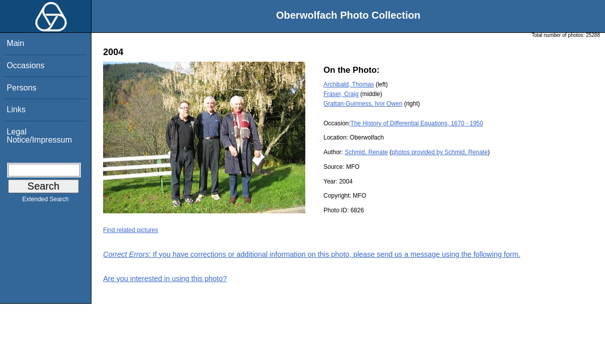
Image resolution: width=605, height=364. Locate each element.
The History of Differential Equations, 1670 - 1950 (417, 123)
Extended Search (45, 201)
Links (16, 109)
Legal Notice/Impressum (39, 136)
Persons (21, 88)
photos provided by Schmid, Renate (440, 152)
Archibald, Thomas (349, 84)
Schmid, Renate (366, 152)
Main (15, 43)
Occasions (26, 65)
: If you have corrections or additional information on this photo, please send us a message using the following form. (312, 254)
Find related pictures (131, 230)
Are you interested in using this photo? (165, 279)
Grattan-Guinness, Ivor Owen (363, 104)
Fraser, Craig (341, 94)
